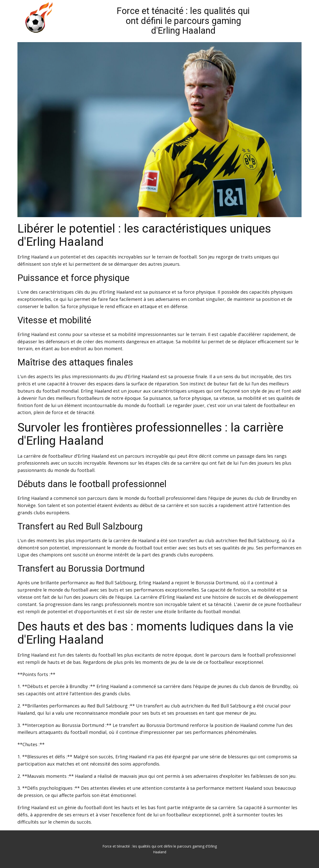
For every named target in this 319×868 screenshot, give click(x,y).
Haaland (40, 257)
